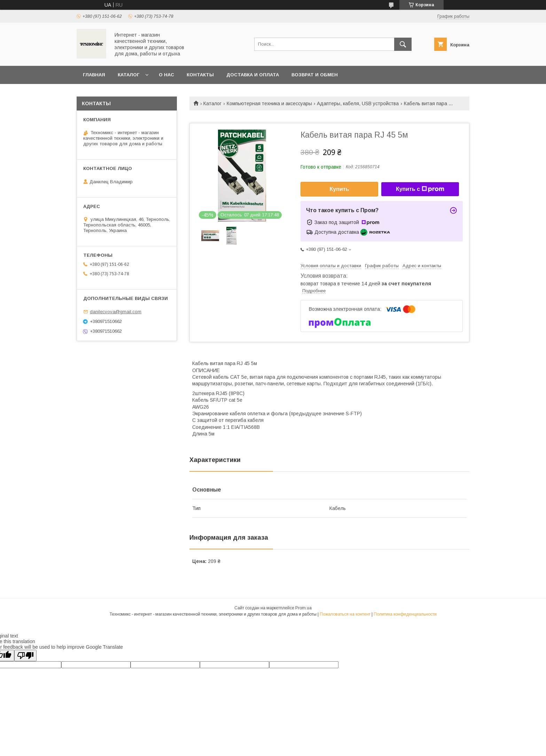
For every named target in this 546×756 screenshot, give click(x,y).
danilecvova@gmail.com (116, 312)
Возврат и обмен (315, 75)
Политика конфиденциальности (405, 614)
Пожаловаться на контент (345, 614)
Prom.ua (303, 608)
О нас (166, 75)
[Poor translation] (25, 655)
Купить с (420, 189)
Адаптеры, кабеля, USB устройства (358, 103)
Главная (94, 75)
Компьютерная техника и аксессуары (269, 103)
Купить (340, 189)
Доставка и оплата (253, 75)
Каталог (128, 75)
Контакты (200, 75)
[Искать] (403, 44)
